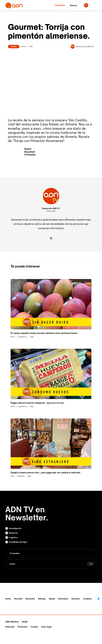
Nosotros (76, 599)
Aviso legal (46, 627)
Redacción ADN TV (51, 208)
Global (14, 47)
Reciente (18, 599)
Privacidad (22, 627)
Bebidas (42, 599)
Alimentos (30, 599)
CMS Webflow (12, 622)
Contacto (87, 599)
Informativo (63, 599)
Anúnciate (10, 627)
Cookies (34, 627)
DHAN (25, 622)
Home (8, 599)
